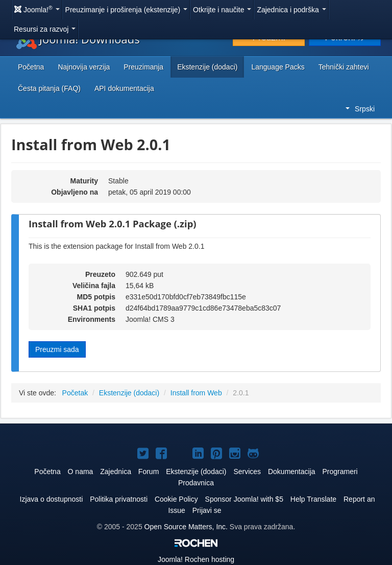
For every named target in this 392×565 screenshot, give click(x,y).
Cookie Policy (176, 499)
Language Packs (278, 67)
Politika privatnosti (119, 499)
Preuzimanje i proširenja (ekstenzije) (127, 10)
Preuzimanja (143, 67)
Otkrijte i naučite (222, 10)
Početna (31, 67)
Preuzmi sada (57, 349)
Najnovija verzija (84, 67)
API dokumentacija (124, 88)
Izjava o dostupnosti (52, 499)
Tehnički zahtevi (344, 67)
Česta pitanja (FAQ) (49, 88)
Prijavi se (207, 510)
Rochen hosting (196, 559)
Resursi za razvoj (45, 29)
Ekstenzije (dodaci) (207, 67)
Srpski (360, 109)
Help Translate (313, 499)
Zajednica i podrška (291, 10)
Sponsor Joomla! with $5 (244, 499)
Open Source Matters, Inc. (186, 527)
